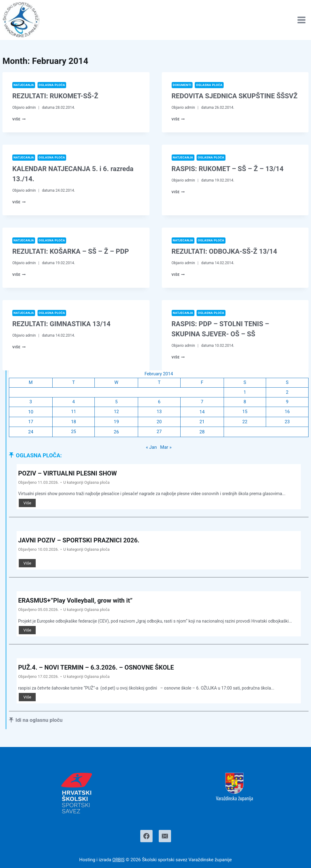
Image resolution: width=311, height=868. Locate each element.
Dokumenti (183, 85)
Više (19, 119)
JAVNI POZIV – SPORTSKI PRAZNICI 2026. (84, 543)
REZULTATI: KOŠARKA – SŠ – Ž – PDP (71, 252)
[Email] (165, 836)
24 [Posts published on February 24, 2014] (31, 434)
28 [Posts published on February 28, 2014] (202, 434)
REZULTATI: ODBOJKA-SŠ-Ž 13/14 (224, 252)
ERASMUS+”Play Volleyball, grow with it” (80, 603)
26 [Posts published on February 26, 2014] (116, 434)
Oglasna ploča (54, 85)
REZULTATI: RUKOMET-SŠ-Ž (55, 96)
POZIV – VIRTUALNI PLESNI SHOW (72, 475)
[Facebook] (146, 836)
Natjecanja (24, 85)
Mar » (166, 450)
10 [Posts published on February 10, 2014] (31, 414)
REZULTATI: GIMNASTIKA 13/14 (61, 325)
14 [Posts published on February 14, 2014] (202, 414)
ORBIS (118, 860)
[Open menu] (301, 20)
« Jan (151, 450)
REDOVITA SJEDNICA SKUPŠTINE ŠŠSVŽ (235, 96)
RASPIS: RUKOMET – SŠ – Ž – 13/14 (228, 169)
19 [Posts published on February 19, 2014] (116, 424)
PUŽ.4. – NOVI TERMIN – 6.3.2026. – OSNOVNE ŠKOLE (102, 670)
